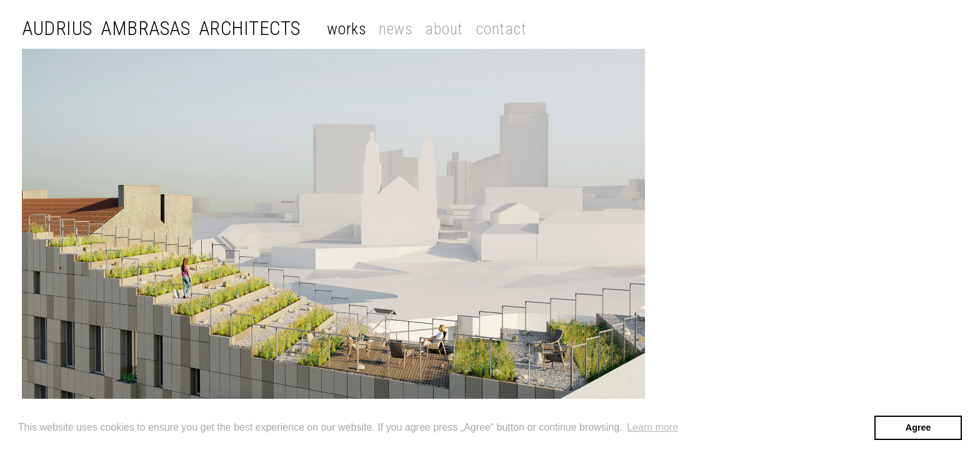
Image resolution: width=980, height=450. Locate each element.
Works (347, 29)
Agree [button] (918, 427)
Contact (501, 29)
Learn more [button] (652, 427)
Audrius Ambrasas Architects (161, 28)
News (396, 29)
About (444, 29)
